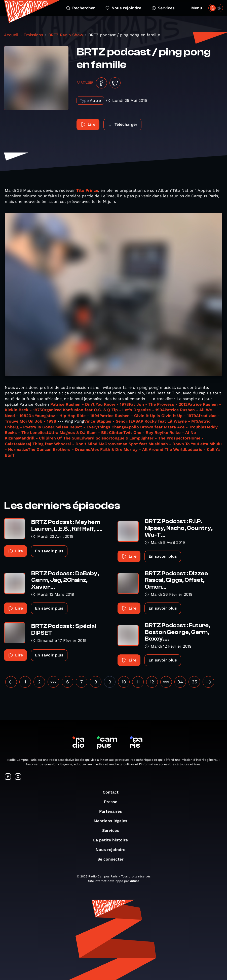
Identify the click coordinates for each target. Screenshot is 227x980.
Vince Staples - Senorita (108, 421)
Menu (194, 8)
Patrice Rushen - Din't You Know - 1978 (90, 404)
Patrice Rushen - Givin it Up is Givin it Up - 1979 (148, 416)
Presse (113, 802)
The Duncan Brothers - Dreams (59, 449)
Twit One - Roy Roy (143, 433)
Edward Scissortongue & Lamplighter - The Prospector (134, 438)
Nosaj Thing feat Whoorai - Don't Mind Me (62, 444)
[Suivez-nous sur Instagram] (18, 777)
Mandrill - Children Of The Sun (49, 438)
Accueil (11, 35)
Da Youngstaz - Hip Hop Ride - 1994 (64, 416)
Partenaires (113, 811)
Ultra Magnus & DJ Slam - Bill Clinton (86, 433)
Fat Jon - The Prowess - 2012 (158, 404)
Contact (113, 792)
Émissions (33, 35)
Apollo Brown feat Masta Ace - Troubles (166, 427)
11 (138, 682)
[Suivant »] (208, 682)
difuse (135, 881)
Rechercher (81, 8)
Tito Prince (87, 190)
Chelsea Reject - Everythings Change (89, 427)
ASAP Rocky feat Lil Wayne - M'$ (165, 421)
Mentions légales (113, 821)
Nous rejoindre (123, 8)
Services (163, 8)
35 (194, 682)
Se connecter (113, 859)
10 (124, 682)
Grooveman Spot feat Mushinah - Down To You (151, 444)
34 (180, 682)
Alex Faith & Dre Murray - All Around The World (138, 449)
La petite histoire (113, 840)
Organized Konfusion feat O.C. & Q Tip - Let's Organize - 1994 (103, 410)
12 (152, 682)
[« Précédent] (11, 682)
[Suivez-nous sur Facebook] (8, 777)
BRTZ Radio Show (66, 35)
